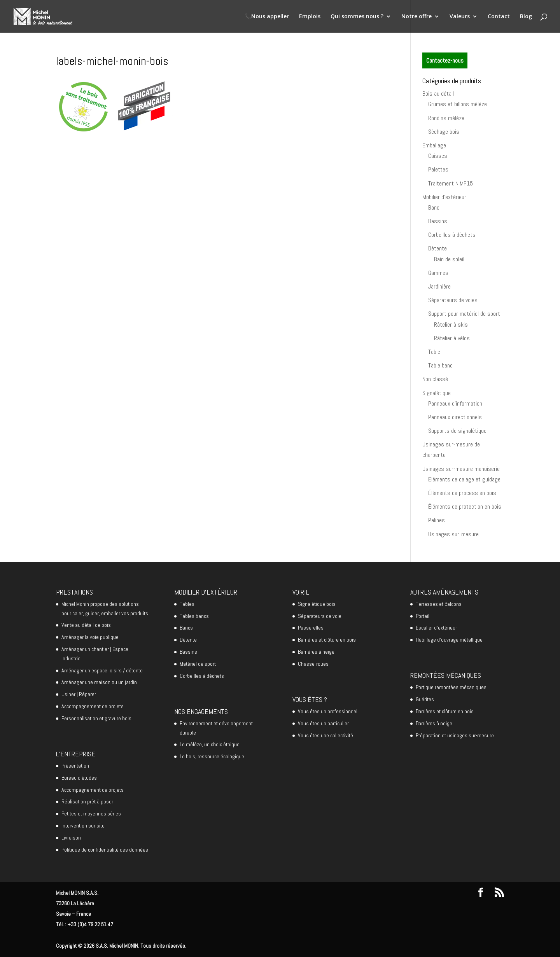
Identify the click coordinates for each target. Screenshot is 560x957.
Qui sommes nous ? (357, 17)
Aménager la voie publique (90, 637)
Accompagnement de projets (93, 706)
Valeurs (460, 17)
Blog (526, 17)
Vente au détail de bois (86, 625)
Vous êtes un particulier (323, 723)
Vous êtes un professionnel (328, 711)
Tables (187, 604)
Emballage (434, 145)
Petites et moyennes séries (91, 814)
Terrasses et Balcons (439, 604)
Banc (434, 207)
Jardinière (439, 286)
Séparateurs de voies (453, 300)
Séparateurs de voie (320, 616)
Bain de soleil (449, 259)
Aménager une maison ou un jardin (99, 682)
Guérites (425, 699)
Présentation (75, 766)
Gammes (438, 273)
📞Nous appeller (267, 17)
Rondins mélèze (446, 118)
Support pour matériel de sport (464, 314)
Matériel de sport (198, 664)
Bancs (186, 628)
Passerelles (311, 628)
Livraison (71, 838)
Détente (437, 248)
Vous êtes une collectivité (325, 735)
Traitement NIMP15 (451, 183)
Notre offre (416, 17)
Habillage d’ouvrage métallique (449, 640)
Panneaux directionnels (455, 417)
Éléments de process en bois (462, 493)
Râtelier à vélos (452, 338)
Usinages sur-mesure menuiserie (461, 469)
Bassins (438, 221)
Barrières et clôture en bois (327, 640)
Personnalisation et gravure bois (96, 718)
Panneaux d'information (455, 403)
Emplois (310, 17)
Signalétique (437, 393)
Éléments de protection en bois (465, 506)
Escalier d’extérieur (436, 628)
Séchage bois (444, 132)
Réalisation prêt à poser (87, 801)
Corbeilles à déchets (452, 235)
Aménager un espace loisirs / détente (102, 670)
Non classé (435, 379)
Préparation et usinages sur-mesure (455, 735)
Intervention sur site (83, 826)
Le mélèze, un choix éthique (210, 744)
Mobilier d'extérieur (444, 197)
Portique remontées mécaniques (451, 687)
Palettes (438, 169)
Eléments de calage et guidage (464, 479)
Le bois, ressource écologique (212, 756)
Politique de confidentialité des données (105, 850)
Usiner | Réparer (79, 694)
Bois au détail (438, 94)
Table (434, 352)
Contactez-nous (445, 60)
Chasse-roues (313, 664)
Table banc (440, 365)
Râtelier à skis (451, 325)
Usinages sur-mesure (453, 534)
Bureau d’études (79, 778)
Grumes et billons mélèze (458, 104)
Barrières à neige (316, 652)
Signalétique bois (317, 604)
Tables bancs (194, 616)
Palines (437, 520)
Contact (499, 17)
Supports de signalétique (457, 431)
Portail (423, 616)
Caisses (438, 156)
